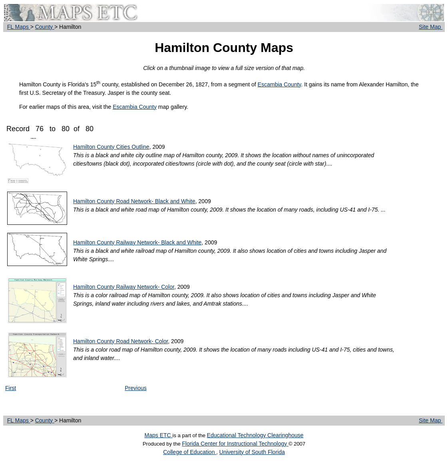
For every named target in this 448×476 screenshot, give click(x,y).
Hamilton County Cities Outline (111, 147)
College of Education (190, 452)
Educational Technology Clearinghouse (255, 435)
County (45, 27)
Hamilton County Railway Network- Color (124, 287)
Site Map (431, 27)
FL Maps (19, 27)
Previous (135, 388)
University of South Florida (252, 452)
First (11, 388)
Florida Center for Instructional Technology (235, 444)
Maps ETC (159, 435)
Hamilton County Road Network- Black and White (134, 201)
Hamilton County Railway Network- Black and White (137, 242)
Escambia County (280, 84)
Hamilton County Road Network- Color (120, 341)
